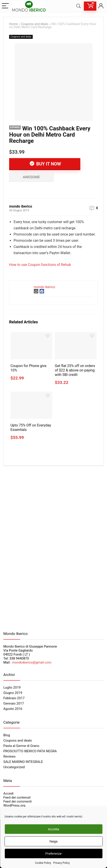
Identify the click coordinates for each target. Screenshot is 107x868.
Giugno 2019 (13, 693)
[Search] (79, 6)
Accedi (8, 793)
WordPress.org (14, 805)
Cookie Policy (43, 863)
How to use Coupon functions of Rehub (40, 265)
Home (13, 24)
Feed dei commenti (18, 801)
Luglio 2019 (12, 687)
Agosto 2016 (13, 709)
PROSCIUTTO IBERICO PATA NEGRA (30, 751)
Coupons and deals (35, 24)
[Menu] (5, 6)
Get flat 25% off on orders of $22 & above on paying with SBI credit (75, 370)
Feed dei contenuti (17, 797)
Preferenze (53, 853)
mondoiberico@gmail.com (32, 662)
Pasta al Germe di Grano (21, 746)
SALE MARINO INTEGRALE (23, 762)
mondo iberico (21, 206)
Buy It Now (48, 164)
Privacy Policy (62, 863)
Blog (7, 735)
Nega (54, 841)
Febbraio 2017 (14, 698)
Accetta (53, 829)
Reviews (9, 756)
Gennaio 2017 (14, 703)
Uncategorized (14, 767)
